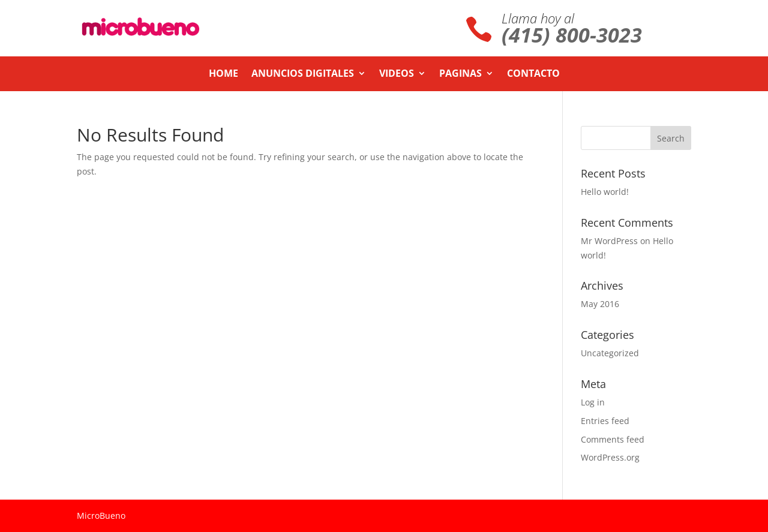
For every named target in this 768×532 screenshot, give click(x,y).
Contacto (533, 74)
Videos (397, 74)
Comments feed (613, 439)
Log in (593, 402)
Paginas (460, 74)
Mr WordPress (609, 241)
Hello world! (605, 192)
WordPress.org (610, 457)
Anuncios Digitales (303, 74)
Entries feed (605, 421)
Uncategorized (610, 353)
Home (223, 74)
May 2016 (600, 304)
